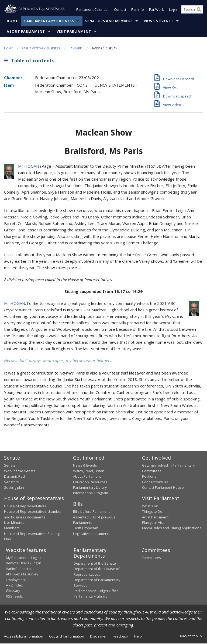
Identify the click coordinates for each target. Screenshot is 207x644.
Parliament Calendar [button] (93, 10)
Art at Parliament (155, 518)
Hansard (75, 49)
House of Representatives (25, 507)
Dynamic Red (14, 477)
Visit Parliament (74, 32)
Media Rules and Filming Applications (172, 528)
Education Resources (90, 483)
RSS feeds (14, 597)
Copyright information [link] (67, 637)
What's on (150, 507)
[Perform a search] (199, 10)
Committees (151, 558)
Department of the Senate (95, 564)
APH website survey (22, 575)
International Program (91, 493)
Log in (174, 10)
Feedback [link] (120, 637)
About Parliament (26, 32)
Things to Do (152, 512)
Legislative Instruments (92, 534)
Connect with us (155, 483)
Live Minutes (14, 523)
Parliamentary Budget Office (96, 591)
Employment (16, 580)
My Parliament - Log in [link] (23, 558)
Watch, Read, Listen (89, 471)
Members (12, 528)
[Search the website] (192, 10)
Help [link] (138, 637)
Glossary (13, 591)
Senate (10, 466)
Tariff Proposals (86, 528)
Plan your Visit (153, 523)
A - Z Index (14, 586)
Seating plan (14, 488)
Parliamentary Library (90, 488)
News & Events (159, 21)
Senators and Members (109, 21)
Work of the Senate (20, 471)
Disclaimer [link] (98, 637)
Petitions (149, 477)
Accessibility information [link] (24, 637)
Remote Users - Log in (24, 564)
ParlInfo (138, 10)
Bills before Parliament (91, 512)
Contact (120, 10)
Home (12, 21)
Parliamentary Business (49, 21)
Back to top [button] (192, 636)
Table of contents (29, 61)
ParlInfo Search (18, 569)
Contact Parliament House (163, 488)
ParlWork (156, 10)
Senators (11, 483)
